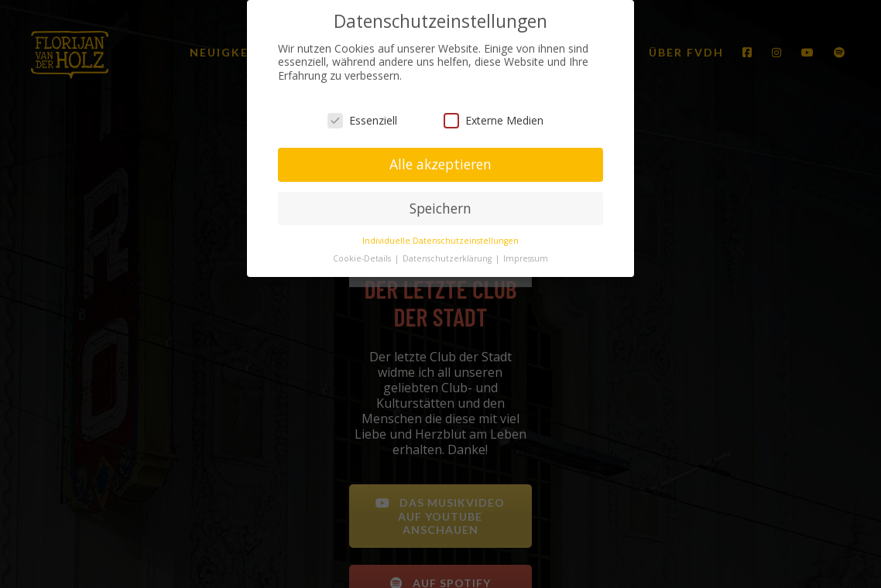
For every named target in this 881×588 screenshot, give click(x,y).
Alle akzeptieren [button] (440, 162)
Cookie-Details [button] (363, 257)
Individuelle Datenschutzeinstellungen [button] (440, 239)
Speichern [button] (440, 207)
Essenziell (362, 119)
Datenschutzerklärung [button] (448, 257)
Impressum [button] (526, 257)
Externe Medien (494, 119)
